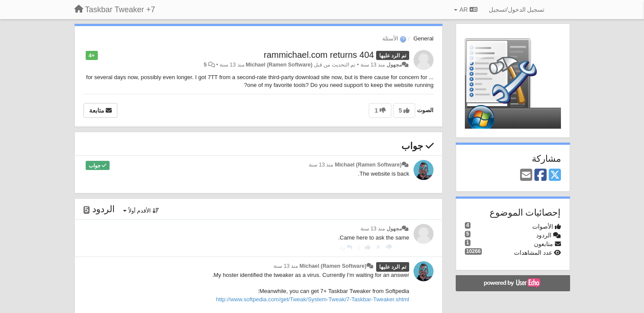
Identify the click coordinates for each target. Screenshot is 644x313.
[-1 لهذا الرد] (389, 247)
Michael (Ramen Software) (279, 65)
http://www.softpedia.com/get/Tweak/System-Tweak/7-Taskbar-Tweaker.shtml (313, 299)
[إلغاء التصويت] (378, 247)
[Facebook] (541, 175)
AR (465, 10)
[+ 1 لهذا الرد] (368, 247)
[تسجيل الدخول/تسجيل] (517, 10)
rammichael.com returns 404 (319, 55)
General (424, 38)
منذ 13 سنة (321, 165)
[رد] (346, 247)
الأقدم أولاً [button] (141, 211)
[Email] (526, 175)
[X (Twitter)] (555, 175)
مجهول (394, 65)
